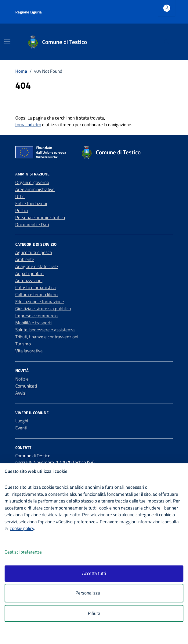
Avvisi (21, 393)
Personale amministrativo (40, 217)
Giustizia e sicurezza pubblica (43, 309)
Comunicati (26, 386)
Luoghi (22, 421)
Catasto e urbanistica (36, 287)
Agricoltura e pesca (34, 252)
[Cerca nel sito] (167, 42)
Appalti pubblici (30, 273)
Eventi (21, 428)
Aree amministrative (35, 189)
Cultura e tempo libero (36, 294)
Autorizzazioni (29, 280)
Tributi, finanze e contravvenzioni (47, 337)
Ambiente (25, 259)
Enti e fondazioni (31, 203)
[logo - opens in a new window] (96, 635)
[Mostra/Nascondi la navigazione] (7, 41)
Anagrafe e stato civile (37, 266)
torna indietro (28, 125)
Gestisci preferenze (30, 552)
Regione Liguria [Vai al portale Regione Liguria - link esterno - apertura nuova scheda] (29, 12)
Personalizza (94, 593)
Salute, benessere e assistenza (45, 330)
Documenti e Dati (32, 224)
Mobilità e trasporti (33, 323)
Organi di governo (32, 182)
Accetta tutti (94, 573)
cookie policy (22, 528)
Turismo (23, 344)
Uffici (20, 196)
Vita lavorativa (29, 351)
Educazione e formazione (40, 302)
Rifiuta (94, 613)
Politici (22, 210)
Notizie (22, 379)
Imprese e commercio (36, 316)
